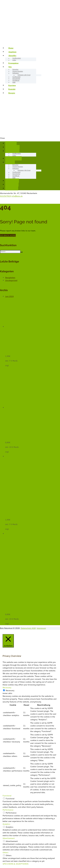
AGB (14, 82)
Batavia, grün (19, 344)
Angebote (12, 52)
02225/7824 (5, 196)
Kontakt (12, 89)
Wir (10, 67)
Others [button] (5, 853)
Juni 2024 (9, 296)
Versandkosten (16, 365)
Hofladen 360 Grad (24, 75)
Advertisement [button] (9, 838)
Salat (7, 353)
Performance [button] (8, 810)
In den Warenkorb (13, 413)
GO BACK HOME (8, 235)
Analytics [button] (6, 824)
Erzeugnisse (13, 63)
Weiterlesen (10, 332)
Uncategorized (11, 280)
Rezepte (12, 93)
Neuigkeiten (10, 278)
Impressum (41, 628)
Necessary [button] (7, 688)
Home (11, 48)
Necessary (10, 690)
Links (14, 60)
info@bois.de (17, 196)
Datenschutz (26, 628)
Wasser (8, 440)
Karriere (12, 85)
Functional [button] (7, 796)
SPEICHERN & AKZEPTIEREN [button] (15, 864)
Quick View (10, 329)
